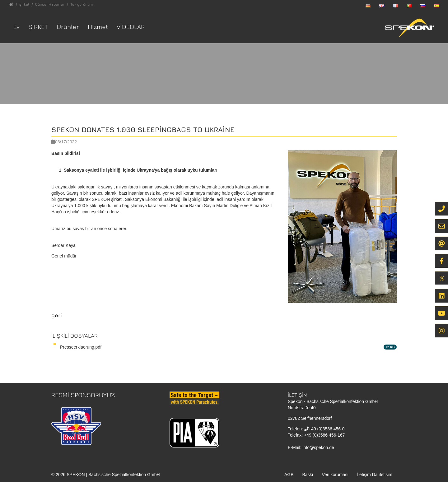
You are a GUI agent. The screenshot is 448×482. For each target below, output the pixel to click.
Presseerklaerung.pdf (81, 347)
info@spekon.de (318, 447)
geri (57, 315)
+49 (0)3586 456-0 (327, 429)
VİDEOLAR (131, 27)
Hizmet (98, 27)
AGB (289, 475)
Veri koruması (335, 475)
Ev (16, 27)
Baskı (308, 475)
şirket (38, 27)
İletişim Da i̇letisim (375, 475)
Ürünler (68, 27)
